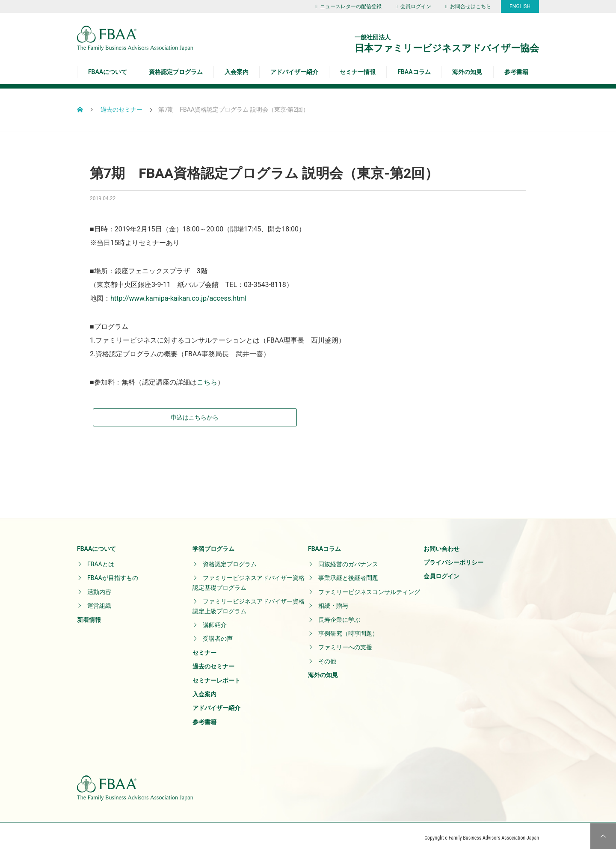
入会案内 (237, 72)
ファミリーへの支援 (345, 643)
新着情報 (89, 615)
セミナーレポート (216, 676)
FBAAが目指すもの (113, 574)
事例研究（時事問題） (348, 629)
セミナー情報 (358, 72)
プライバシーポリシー (453, 558)
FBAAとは (101, 560)
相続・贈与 (333, 601)
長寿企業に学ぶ (339, 615)
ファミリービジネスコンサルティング (369, 587)
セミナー (204, 648)
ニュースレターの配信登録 (348, 6)
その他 (327, 657)
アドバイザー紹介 (294, 72)
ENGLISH (520, 6)
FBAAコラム (414, 72)
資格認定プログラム (176, 72)
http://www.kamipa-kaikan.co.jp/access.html (178, 298)
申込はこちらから (135, 413)
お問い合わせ (441, 544)
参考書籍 (516, 72)
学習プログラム (213, 544)
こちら (207, 382)
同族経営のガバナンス (348, 560)
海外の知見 (467, 72)
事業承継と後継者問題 (348, 574)
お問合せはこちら (468, 6)
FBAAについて (108, 72)
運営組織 (99, 601)
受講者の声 (218, 634)
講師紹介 (215, 621)
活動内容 (99, 587)
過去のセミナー (213, 662)
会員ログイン (413, 6)
